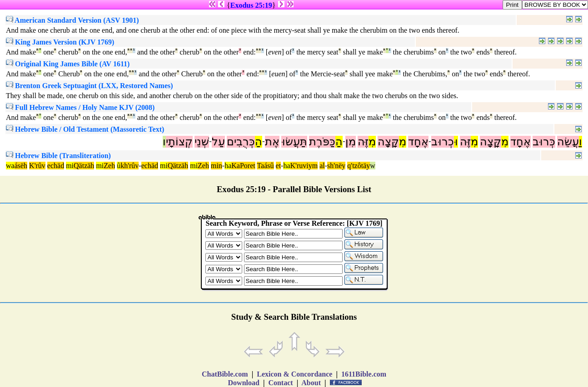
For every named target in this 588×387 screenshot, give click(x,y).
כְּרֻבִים (241, 142)
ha (228, 166)
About (311, 383)
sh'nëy (336, 166)
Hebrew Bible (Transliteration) (58, 156)
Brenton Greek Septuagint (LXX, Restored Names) (90, 86)
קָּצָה (491, 142)
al (322, 166)
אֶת (272, 142)
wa (10, 166)
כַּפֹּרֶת (322, 142)
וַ (581, 142)
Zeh (109, 166)
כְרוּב (443, 142)
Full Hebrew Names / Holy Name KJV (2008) (80, 107)
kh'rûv (130, 166)
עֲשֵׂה (568, 142)
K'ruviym (304, 166)
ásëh (21, 166)
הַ (339, 142)
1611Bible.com (364, 374)
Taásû (265, 166)
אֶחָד (521, 142)
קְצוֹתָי (179, 142)
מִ (505, 142)
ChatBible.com (225, 374)
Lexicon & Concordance (294, 374)
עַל (218, 142)
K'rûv (37, 166)
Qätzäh (84, 166)
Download (244, 383)
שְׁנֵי (202, 142)
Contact (280, 383)
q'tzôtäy (359, 166)
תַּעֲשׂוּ (294, 142)
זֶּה (465, 142)
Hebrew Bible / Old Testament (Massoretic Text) (85, 129)
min (217, 166)
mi (70, 166)
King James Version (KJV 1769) (60, 42)
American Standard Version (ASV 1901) (72, 20)
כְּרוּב (544, 142)
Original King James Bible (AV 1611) (68, 64)
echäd (56, 166)
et (279, 166)
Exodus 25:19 (251, 5)
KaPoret (243, 166)
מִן (351, 142)
